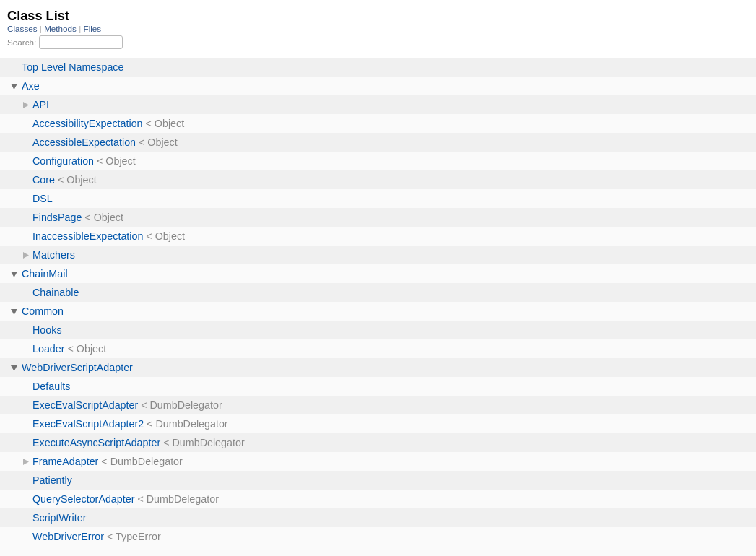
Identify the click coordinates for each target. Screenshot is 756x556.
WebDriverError (68, 537)
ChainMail (45, 274)
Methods (61, 29)
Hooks (47, 330)
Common (43, 311)
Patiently (52, 480)
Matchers (54, 255)
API (41, 105)
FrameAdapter (65, 461)
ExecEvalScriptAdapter (85, 405)
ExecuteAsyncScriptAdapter (96, 443)
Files (93, 29)
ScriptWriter (59, 518)
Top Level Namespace (73, 67)
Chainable (56, 292)
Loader (49, 349)
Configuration (63, 161)
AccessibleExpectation (84, 142)
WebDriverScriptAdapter (77, 368)
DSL (43, 199)
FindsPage (57, 217)
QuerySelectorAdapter (83, 499)
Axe (31, 86)
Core (44, 180)
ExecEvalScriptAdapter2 (88, 424)
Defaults (51, 386)
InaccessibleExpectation (88, 236)
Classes (23, 29)
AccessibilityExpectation (88, 123)
